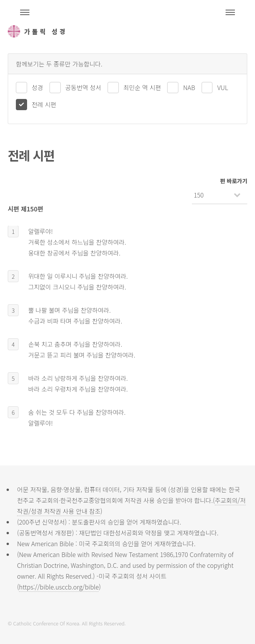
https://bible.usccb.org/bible (59, 587)
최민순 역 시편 (142, 87)
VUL (222, 87)
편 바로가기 (234, 181)
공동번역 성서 (83, 87)
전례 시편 (44, 104)
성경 (37, 87)
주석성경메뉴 (25, 12)
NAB (189, 87)
